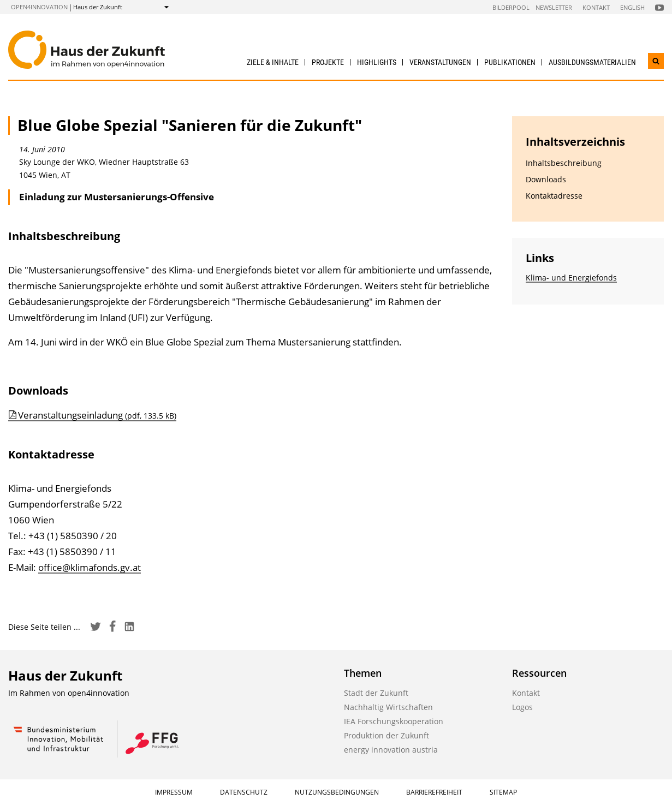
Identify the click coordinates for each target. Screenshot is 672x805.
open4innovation (39, 7)
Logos (522, 707)
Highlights (377, 62)
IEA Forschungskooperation (394, 721)
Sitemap (503, 792)
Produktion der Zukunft (386, 735)
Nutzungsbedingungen (337, 792)
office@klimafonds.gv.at (90, 567)
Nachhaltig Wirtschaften (388, 707)
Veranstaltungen (440, 62)
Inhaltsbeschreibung (564, 163)
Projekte (328, 62)
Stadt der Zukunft (376, 693)
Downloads (546, 179)
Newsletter (554, 7)
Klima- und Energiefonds (571, 278)
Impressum (174, 792)
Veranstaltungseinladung (97, 415)
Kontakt (596, 7)
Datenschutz (244, 792)
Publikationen (510, 62)
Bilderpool (511, 7)
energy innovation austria (391, 750)
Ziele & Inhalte (273, 62)
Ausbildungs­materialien (592, 62)
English (632, 7)
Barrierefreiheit (434, 792)
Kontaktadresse (554, 196)
